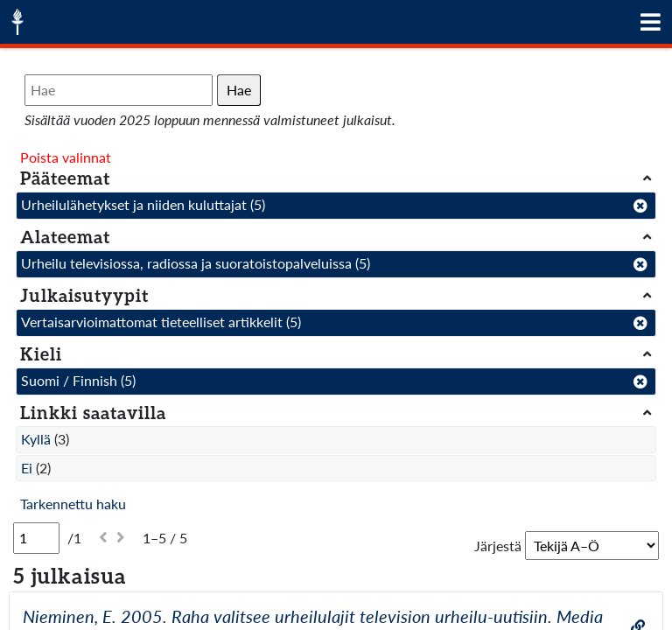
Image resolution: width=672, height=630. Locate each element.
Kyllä (36, 439)
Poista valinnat (66, 157)
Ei (27, 468)
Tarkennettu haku (73, 504)
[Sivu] (36, 538)
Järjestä (498, 546)
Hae (239, 90)
